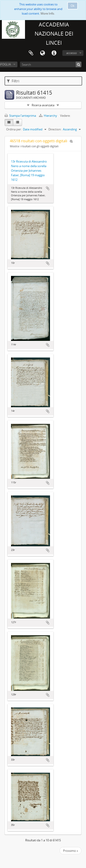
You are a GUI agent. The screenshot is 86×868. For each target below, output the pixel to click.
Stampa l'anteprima (20, 116)
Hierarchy (48, 116)
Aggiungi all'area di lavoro (48, 188)
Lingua (42, 53)
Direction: (55, 129)
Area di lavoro (31, 53)
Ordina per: (14, 129)
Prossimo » (71, 851)
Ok (73, 6)
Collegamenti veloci (54, 53)
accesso (72, 53)
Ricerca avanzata (43, 105)
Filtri (13, 81)
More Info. (48, 13)
